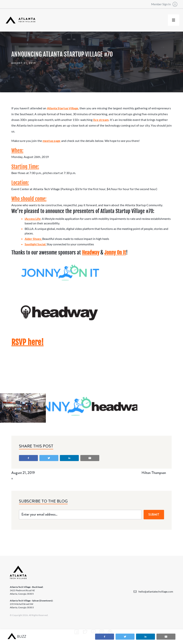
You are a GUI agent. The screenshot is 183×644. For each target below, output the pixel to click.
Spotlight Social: (36, 244)
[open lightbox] (23, 408)
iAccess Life (33, 219)
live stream (101, 120)
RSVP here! (27, 342)
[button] (174, 20)
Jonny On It (115, 253)
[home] (20, 20)
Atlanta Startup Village (63, 108)
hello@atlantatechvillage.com (156, 591)
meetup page (52, 141)
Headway (91, 253)
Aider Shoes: (33, 239)
